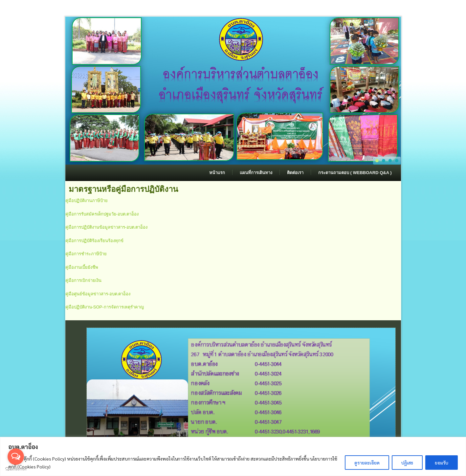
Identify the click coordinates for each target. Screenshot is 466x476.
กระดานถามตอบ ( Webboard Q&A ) (355, 173)
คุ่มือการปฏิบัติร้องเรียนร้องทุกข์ (94, 241)
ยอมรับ (442, 463)
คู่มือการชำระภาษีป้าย (86, 254)
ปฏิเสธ (407, 463)
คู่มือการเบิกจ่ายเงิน (83, 280)
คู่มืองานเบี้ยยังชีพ (82, 267)
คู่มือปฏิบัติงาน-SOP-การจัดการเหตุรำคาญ (105, 307)
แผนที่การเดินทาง (256, 173)
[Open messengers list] (16, 457)
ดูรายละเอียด (367, 463)
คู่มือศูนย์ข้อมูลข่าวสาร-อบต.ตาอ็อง (98, 294)
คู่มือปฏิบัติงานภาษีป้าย (87, 201)
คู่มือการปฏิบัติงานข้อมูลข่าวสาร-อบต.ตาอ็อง (107, 227)
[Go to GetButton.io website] (16, 469)
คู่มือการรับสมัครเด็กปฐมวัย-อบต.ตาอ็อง (102, 214)
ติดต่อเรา (295, 173)
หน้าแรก (217, 173)
